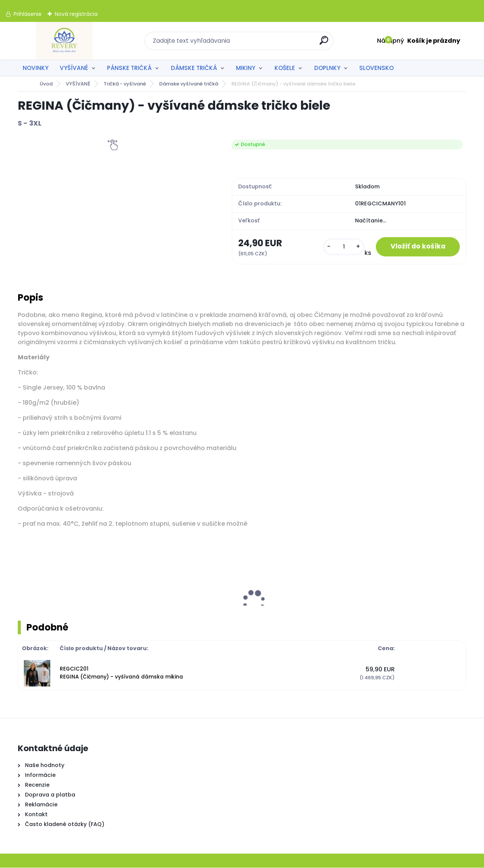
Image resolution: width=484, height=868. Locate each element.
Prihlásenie (28, 14)
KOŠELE (285, 68)
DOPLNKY (327, 68)
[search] (324, 43)
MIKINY (246, 68)
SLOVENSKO (376, 68)
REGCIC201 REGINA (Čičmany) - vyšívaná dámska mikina (121, 673)
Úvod (46, 84)
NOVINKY (36, 68)
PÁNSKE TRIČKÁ (129, 68)
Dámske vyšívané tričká (189, 84)
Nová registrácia (76, 14)
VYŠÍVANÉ (74, 68)
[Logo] (64, 41)
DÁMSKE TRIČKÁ (194, 68)
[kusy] (343, 247)
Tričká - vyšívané (125, 84)
